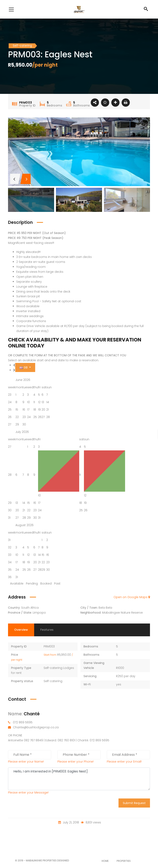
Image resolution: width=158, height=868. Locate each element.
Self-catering (53, 681)
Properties (124, 861)
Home (105, 861)
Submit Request (134, 803)
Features (47, 630)
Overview (21, 630)
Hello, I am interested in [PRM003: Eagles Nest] (79, 779)
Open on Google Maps (132, 597)
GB (24, 367)
